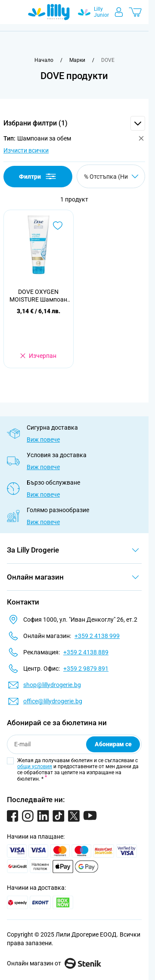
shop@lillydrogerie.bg (52, 685)
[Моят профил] (119, 12)
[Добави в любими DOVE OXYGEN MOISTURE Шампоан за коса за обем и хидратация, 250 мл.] (58, 226)
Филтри (38, 176)
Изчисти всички (26, 150)
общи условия (35, 766)
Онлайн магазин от (54, 963)
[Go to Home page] (49, 12)
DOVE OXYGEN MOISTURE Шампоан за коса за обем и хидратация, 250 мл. (38, 296)
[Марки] (77, 60)
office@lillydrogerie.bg (53, 701)
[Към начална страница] (44, 60)
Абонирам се (113, 744)
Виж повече (43, 440)
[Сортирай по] (111, 176)
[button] (74, 123)
